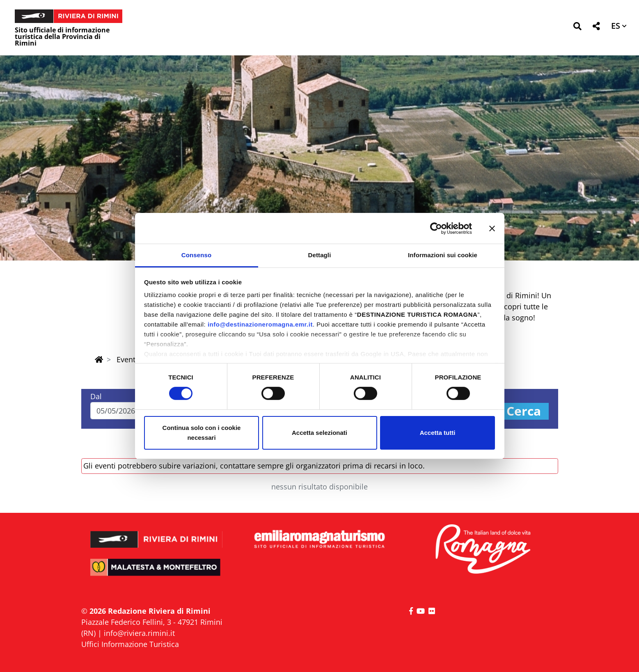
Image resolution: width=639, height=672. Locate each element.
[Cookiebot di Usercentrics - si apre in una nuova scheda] (436, 228)
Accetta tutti (438, 433)
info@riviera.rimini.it (139, 633)
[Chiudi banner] (492, 228)
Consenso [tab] (196, 255)
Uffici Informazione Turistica (130, 644)
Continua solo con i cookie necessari (202, 433)
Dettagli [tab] (320, 255)
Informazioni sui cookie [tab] (443, 255)
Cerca (524, 411)
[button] (577, 28)
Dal (96, 396)
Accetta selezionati (319, 433)
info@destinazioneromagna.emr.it (260, 324)
